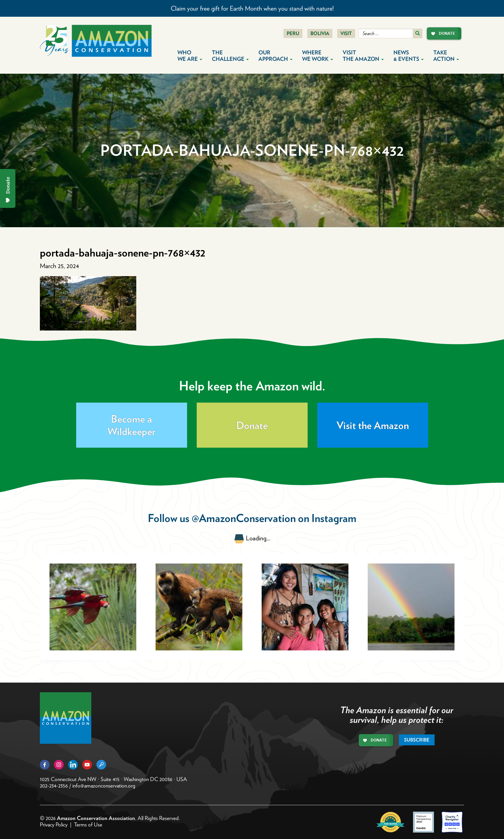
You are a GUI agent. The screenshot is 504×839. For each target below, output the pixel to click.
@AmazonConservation (244, 518)
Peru (293, 33)
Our (275, 56)
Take (446, 56)
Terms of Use (88, 825)
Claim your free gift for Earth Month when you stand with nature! (252, 8)
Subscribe (417, 740)
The (230, 56)
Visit (346, 33)
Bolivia (320, 33)
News (409, 56)
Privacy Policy (54, 825)
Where (318, 56)
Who (190, 56)
